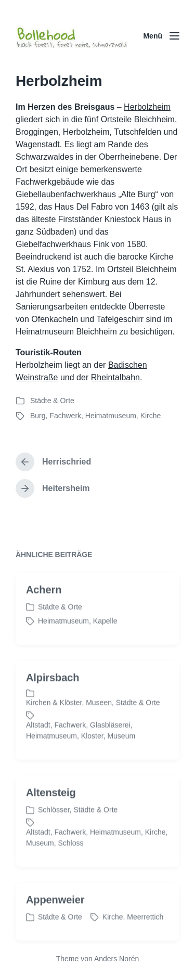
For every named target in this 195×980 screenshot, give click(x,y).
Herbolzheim (147, 107)
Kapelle (105, 636)
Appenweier (55, 915)
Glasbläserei (110, 740)
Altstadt (38, 740)
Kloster (92, 751)
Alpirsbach (53, 693)
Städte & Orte (52, 401)
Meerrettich (145, 932)
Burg (38, 416)
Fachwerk (65, 416)
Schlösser (54, 825)
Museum (121, 751)
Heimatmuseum (111, 416)
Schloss (70, 858)
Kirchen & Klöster (54, 718)
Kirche (151, 416)
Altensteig (51, 808)
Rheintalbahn (115, 377)
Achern (44, 605)
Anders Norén (116, 959)
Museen (99, 718)
